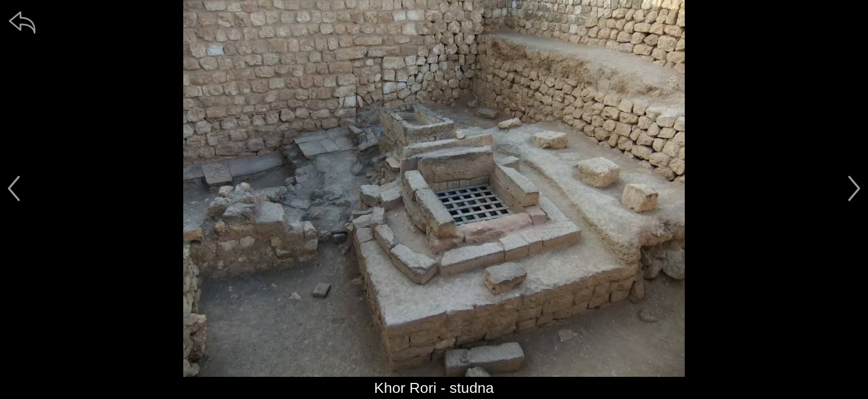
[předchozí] (14, 188)
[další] (854, 188)
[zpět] (22, 22)
